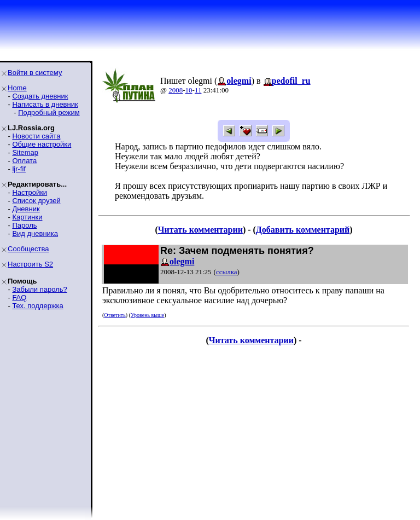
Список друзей (36, 201)
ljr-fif (19, 169)
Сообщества (28, 249)
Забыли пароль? (39, 289)
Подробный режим (49, 112)
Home (17, 88)
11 (198, 90)
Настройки (30, 192)
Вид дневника (35, 233)
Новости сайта (36, 136)
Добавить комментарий (303, 230)
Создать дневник (40, 96)
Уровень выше (147, 315)
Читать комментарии (200, 230)
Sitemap (25, 152)
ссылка (227, 272)
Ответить (115, 315)
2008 (176, 90)
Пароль (24, 225)
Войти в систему (35, 73)
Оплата (24, 161)
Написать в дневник (45, 104)
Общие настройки (42, 144)
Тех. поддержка (37, 306)
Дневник (26, 209)
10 (189, 90)
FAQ (19, 297)
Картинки (27, 217)
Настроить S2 (30, 264)
